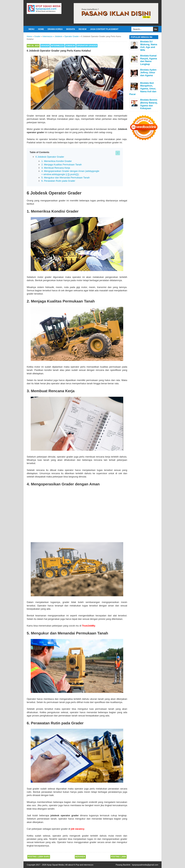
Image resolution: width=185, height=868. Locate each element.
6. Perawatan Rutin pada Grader (58, 181)
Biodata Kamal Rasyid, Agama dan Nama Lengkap (149, 60)
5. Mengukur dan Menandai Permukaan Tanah (65, 178)
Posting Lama (119, 857)
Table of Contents (39, 152)
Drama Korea (55, 29)
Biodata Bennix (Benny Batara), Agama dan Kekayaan (149, 104)
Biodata (71, 29)
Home (41, 29)
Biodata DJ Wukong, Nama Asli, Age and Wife (149, 46)
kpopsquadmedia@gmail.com (145, 865)
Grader (45, 46)
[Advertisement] (77, 513)
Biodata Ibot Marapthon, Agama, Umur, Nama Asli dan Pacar (143, 89)
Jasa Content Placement (104, 29)
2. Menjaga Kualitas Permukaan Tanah (62, 165)
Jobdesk (70, 46)
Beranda (80, 857)
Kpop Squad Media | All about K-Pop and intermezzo (70, 865)
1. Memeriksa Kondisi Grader (57, 161)
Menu (31, 29)
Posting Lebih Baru (39, 857)
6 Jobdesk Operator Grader (50, 157)
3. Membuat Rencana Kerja (56, 168)
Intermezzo (57, 46)
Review (82, 29)
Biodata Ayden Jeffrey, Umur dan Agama (148, 73)
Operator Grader (87, 46)
